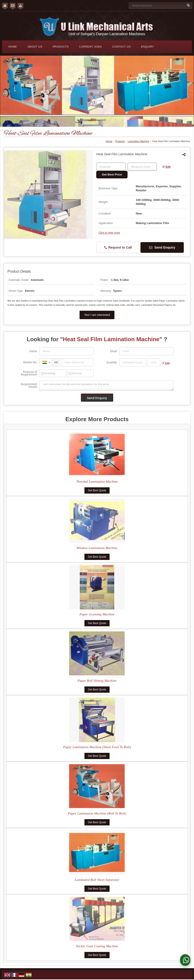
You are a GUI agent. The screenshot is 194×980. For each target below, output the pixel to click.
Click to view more (109, 233)
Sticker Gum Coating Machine (97, 946)
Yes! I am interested (97, 315)
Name (33, 351)
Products (61, 47)
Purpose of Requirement (29, 373)
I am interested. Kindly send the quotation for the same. (106, 386)
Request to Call (118, 248)
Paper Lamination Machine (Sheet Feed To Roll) (97, 747)
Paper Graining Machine (97, 614)
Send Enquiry (162, 247)
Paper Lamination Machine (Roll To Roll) (97, 813)
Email (114, 351)
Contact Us (121, 47)
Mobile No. (30, 362)
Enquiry (147, 47)
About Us (35, 47)
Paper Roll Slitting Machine (97, 681)
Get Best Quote (97, 490)
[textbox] (142, 167)
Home (13, 47)
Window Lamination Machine (97, 548)
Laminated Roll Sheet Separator (97, 880)
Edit (166, 167)
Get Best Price (112, 175)
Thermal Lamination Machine (97, 481)
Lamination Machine (139, 141)
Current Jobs (91, 47)
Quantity (112, 362)
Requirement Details (29, 386)
